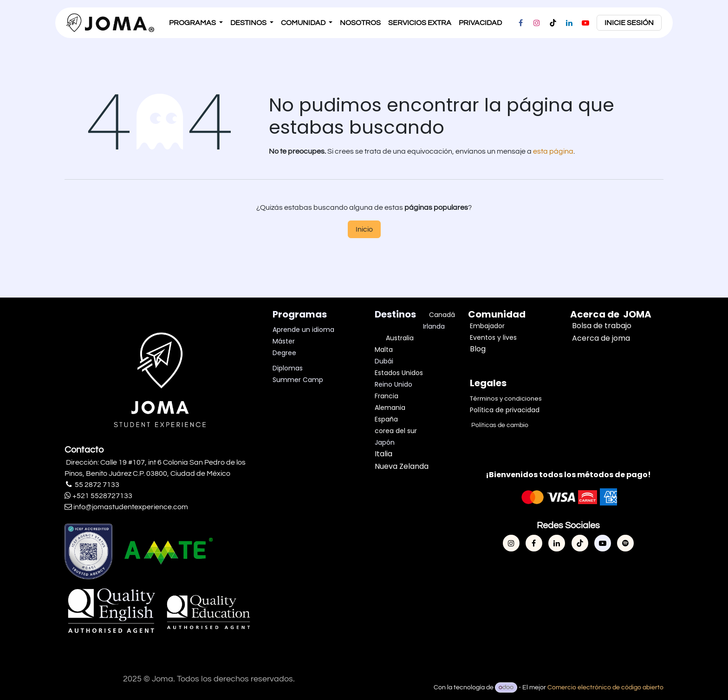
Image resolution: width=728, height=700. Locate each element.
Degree (284, 353)
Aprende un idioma (303, 330)
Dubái (385, 361)
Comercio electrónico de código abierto (605, 687)
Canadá (442, 315)
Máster (284, 341)
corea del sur (396, 431)
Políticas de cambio (499, 425)
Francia (387, 396)
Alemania (390, 408)
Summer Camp (298, 380)
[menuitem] (196, 23)
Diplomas (288, 368)
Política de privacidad (505, 410)
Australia (400, 338)
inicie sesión (629, 23)
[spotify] (625, 543)
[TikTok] (553, 23)
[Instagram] (537, 23)
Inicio (364, 229)
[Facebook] (520, 23)
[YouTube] (585, 23)
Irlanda (434, 326)
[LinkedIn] (569, 23)
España (386, 419)
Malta (385, 350)
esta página (553, 151)
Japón (385, 442)
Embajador (487, 326)
